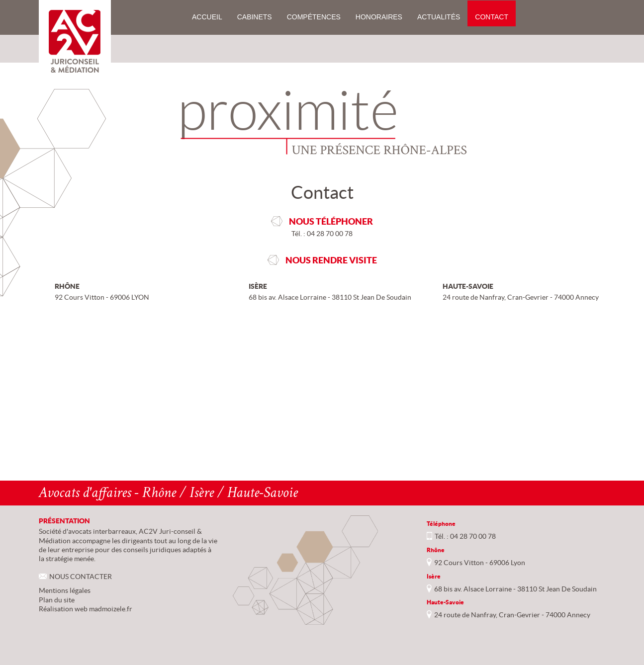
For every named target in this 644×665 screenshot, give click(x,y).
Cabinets (255, 17)
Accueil (207, 17)
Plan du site (57, 600)
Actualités (439, 17)
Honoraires (379, 17)
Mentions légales (65, 590)
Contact (492, 17)
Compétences (314, 17)
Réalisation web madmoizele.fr (86, 609)
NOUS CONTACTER (81, 577)
